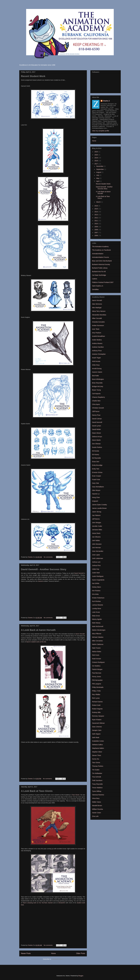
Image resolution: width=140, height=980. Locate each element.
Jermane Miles (97, 530)
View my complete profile (101, 131)
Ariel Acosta (96, 361)
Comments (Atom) (57, 959)
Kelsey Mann (97, 587)
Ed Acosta (96, 451)
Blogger (81, 976)
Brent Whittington (98, 379)
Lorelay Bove (97, 609)
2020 (96, 155)
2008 (96, 230)
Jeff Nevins (96, 519)
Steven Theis (97, 755)
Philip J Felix (96, 691)
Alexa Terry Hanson (99, 311)
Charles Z (106, 101)
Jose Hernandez (98, 551)
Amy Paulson (97, 333)
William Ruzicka (98, 809)
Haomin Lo (96, 494)
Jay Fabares (96, 515)
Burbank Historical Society (101, 264)
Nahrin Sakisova (98, 644)
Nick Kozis (96, 655)
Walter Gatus (97, 802)
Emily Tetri (96, 469)
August (99, 172)
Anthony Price (97, 351)
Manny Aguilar (97, 619)
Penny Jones (97, 677)
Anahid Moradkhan (99, 336)
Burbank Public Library (100, 268)
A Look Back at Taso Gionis (37, 791)
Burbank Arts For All (99, 272)
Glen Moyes (96, 490)
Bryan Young (96, 390)
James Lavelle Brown (99, 508)
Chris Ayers (96, 404)
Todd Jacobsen (97, 780)
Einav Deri (96, 462)
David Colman (97, 419)
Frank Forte (96, 480)
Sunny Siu (96, 759)
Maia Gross (96, 616)
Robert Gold (96, 705)
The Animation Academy (100, 247)
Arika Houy (96, 365)
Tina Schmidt (97, 777)
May (98, 178)
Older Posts (81, 953)
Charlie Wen (96, 401)
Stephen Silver (97, 752)
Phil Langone (97, 684)
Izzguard (95, 501)
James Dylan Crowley (99, 505)
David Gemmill (79, 573)
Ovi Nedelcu (96, 666)
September (100, 169)
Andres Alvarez (97, 343)
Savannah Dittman (98, 723)
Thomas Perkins (98, 766)
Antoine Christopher (99, 354)
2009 (96, 227)
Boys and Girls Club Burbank (102, 261)
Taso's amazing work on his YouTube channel (38, 903)
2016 (96, 206)
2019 (96, 158)
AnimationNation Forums (101, 257)
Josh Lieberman (98, 558)
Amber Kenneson (98, 326)
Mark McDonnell (98, 626)
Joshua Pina (96, 565)
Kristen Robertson (98, 598)
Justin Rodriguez (98, 576)
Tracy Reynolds (97, 784)
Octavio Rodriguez (98, 662)
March (99, 202)
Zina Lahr (95, 816)
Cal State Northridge (99, 275)
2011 (96, 221)
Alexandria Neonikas (99, 315)
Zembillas (95, 289)
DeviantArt (62, 903)
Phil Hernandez (97, 680)
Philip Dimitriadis (98, 687)
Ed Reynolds (96, 458)
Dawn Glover (97, 433)
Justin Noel (96, 573)
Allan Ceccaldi (97, 318)
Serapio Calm (97, 730)
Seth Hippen (96, 734)
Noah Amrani (97, 659)
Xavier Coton (97, 813)
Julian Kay (96, 569)
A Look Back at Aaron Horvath (38, 630)
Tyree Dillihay (97, 791)
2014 (96, 212)
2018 (96, 161)
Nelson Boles (97, 652)
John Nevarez (97, 544)
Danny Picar (96, 415)
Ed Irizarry (96, 455)
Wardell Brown (97, 806)
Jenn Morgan (97, 523)
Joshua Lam (96, 562)
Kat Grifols (96, 583)
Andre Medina (97, 340)
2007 (96, 233)
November (100, 166)
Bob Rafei (95, 376)
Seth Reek (96, 738)
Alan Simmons (97, 304)
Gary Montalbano (98, 487)
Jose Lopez (96, 555)
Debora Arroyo (97, 437)
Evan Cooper (97, 476)
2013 (96, 215)
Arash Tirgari (96, 358)
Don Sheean (96, 444)
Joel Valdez (96, 540)
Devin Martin (96, 440)
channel (40, 581)
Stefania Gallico (97, 745)
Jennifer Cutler (97, 526)
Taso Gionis (76, 795)
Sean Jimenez (97, 727)
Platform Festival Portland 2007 (103, 282)
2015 (96, 209)
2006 (96, 235)
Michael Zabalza (98, 637)
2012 (96, 218)
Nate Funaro (96, 648)
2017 (96, 164)
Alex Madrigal (97, 308)
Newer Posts (26, 953)
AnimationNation (98, 254)
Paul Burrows (97, 673)
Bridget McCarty (98, 386)
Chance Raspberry (98, 397)
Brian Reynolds (97, 383)
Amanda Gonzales (98, 322)
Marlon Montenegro (99, 630)
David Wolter (96, 429)
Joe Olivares (96, 537)
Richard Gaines (97, 702)
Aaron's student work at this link (36, 642)
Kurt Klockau (96, 601)
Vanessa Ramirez (98, 795)
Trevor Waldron (97, 788)
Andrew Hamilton (98, 347)
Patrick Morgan (97, 669)
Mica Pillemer (97, 634)
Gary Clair (96, 483)
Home (53, 953)
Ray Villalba (96, 694)
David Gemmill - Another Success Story (44, 569)
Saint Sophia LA (98, 286)
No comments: (48, 557)
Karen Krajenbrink (98, 580)
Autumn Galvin (97, 372)
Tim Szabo (96, 770)
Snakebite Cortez (98, 741)
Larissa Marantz (98, 605)
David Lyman (97, 426)
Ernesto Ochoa (97, 472)
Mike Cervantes (97, 641)
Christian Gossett (98, 408)
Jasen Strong (97, 512)
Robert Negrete (97, 709)
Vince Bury (96, 798)
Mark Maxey (96, 623)
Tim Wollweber (97, 773)
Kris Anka (95, 594)
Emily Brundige (97, 465)
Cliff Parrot (96, 411)
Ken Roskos (96, 591)
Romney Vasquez (98, 716)
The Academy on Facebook (101, 250)
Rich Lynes (96, 698)
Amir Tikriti (96, 329)
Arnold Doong (97, 369)
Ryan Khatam (97, 720)
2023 (96, 152)
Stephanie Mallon (98, 748)
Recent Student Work (33, 76)
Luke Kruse (96, 612)
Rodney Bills (96, 712)
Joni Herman (96, 548)
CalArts (95, 279)
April (98, 181)
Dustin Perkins (97, 447)
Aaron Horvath (80, 634)
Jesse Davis (96, 533)
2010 (96, 224)
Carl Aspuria (96, 394)
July (98, 175)
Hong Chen (96, 497)
